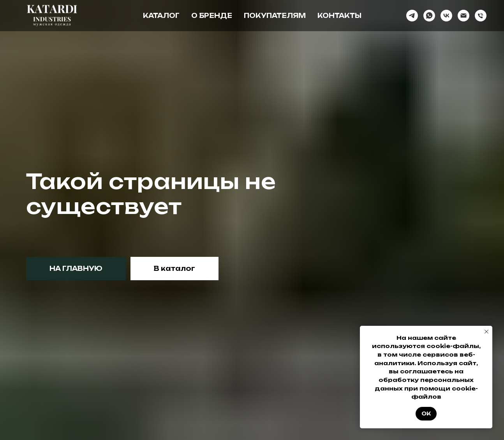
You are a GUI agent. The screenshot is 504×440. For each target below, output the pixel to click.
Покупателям (275, 16)
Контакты (339, 16)
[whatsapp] (429, 16)
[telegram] (412, 16)
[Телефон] (481, 16)
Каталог (161, 16)
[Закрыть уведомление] (486, 332)
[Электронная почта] (463, 16)
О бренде (212, 16)
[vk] (446, 16)
